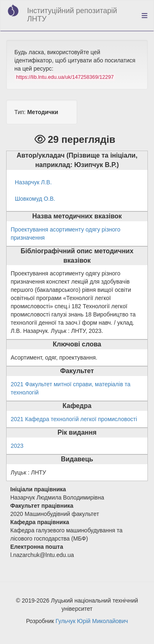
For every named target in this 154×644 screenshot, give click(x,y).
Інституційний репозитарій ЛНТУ (72, 15)
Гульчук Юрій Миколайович (92, 621)
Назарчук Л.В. (33, 182)
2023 (17, 446)
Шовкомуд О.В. (35, 199)
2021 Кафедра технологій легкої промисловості (74, 419)
